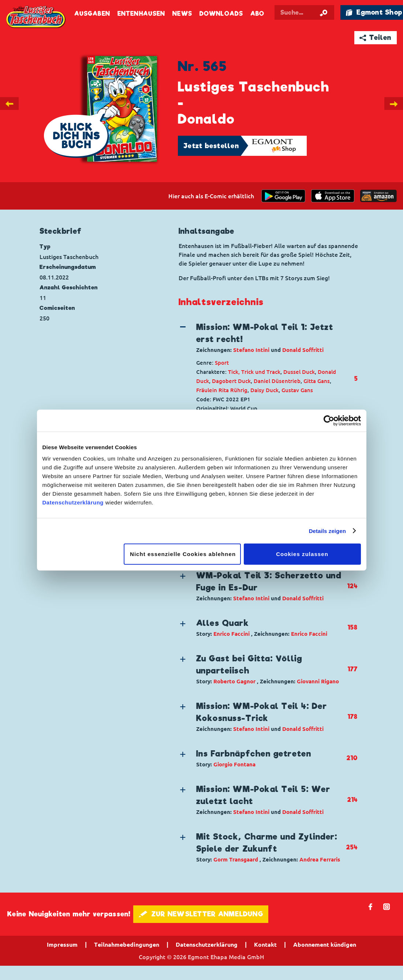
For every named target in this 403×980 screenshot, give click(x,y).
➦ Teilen (375, 37)
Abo (257, 14)
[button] (262, 338)
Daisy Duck (264, 390)
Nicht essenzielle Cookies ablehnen (183, 554)
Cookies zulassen (302, 554)
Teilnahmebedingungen (127, 945)
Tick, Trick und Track (254, 372)
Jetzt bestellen (211, 146)
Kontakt (265, 945)
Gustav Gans (297, 390)
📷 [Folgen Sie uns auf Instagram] (387, 906)
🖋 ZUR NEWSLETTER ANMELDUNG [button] (201, 914)
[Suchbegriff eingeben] (304, 12)
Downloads (221, 14)
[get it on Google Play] (283, 196)
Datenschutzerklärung (73, 502)
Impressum (62, 945)
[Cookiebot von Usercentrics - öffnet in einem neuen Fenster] (329, 420)
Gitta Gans (317, 381)
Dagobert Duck (231, 381)
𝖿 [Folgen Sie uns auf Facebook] (371, 906)
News (182, 14)
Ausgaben (92, 14)
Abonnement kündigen (325, 945)
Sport (222, 363)
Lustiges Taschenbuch (36, 17)
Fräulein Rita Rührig (222, 390)
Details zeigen (327, 531)
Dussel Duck (299, 372)
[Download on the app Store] (333, 196)
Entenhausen (141, 14)
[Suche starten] (324, 12)
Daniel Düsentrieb (277, 381)
